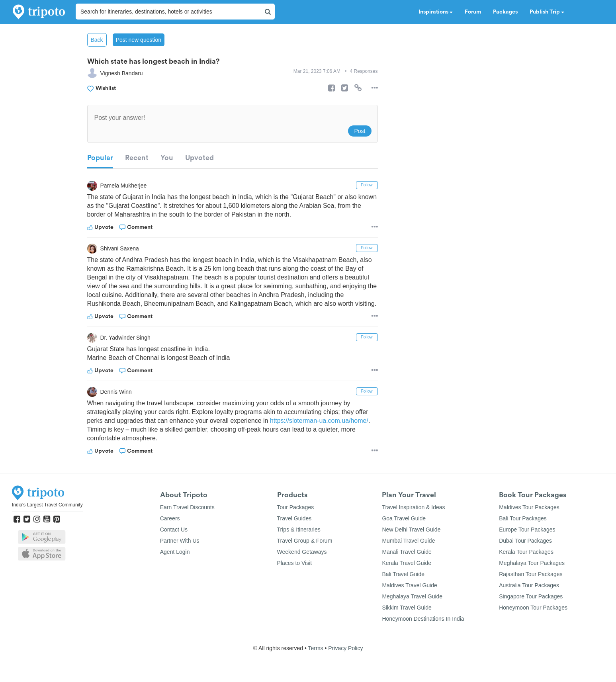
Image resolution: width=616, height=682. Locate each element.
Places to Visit (295, 563)
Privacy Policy (345, 648)
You (167, 158)
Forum (473, 12)
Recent (137, 158)
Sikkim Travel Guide (407, 608)
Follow (367, 185)
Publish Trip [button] (547, 12)
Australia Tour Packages (529, 585)
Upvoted (199, 158)
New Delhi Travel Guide (411, 530)
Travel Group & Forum (305, 541)
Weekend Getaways (302, 552)
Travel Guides (294, 518)
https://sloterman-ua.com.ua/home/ (319, 421)
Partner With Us (180, 541)
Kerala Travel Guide (407, 563)
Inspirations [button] (436, 12)
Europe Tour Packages (527, 530)
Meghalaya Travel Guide (412, 596)
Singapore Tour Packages (531, 596)
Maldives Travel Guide (410, 585)
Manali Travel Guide (407, 552)
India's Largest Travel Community (47, 505)
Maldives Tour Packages (529, 507)
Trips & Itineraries (299, 530)
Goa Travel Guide (404, 518)
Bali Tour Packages (523, 518)
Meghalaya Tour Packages (532, 563)
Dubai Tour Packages (525, 541)
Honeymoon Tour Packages (533, 608)
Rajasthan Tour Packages (531, 574)
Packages (505, 12)
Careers (170, 518)
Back (97, 40)
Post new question (139, 40)
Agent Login (175, 552)
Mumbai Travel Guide (408, 541)
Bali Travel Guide (403, 574)
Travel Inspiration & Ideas (413, 507)
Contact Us (174, 530)
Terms (315, 648)
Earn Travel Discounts (187, 507)
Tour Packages (296, 507)
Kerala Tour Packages (526, 552)
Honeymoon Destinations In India (423, 619)
